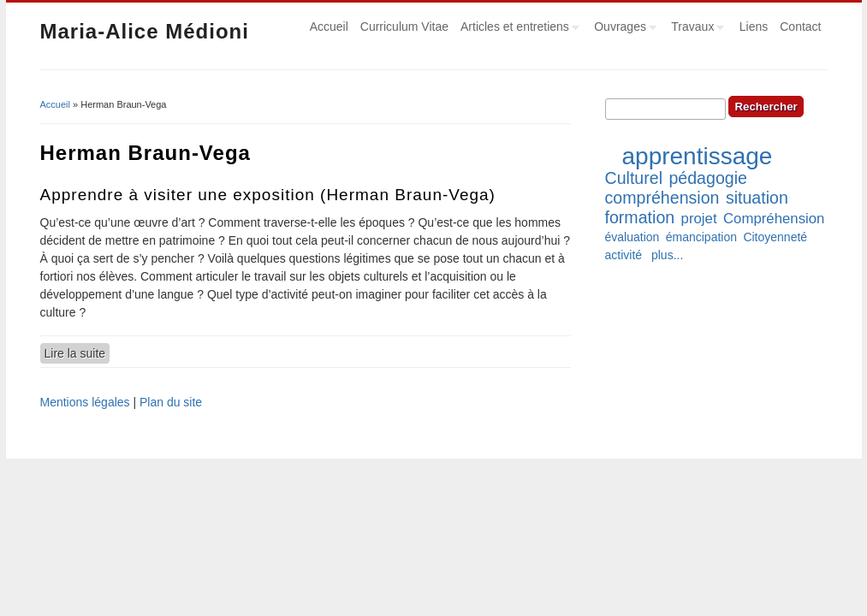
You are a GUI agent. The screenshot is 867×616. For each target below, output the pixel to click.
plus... (667, 255)
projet (699, 219)
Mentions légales (85, 402)
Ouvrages (622, 29)
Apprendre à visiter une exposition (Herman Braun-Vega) (268, 195)
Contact (800, 27)
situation (757, 198)
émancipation (701, 237)
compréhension (662, 198)
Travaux (695, 29)
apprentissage (698, 156)
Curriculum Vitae (404, 27)
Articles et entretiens (517, 29)
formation (640, 217)
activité (624, 255)
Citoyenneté (775, 237)
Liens (754, 27)
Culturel (634, 178)
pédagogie (708, 178)
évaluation (632, 237)
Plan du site (171, 402)
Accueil (329, 27)
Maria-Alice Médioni (145, 31)
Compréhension (774, 219)
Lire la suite (77, 352)
